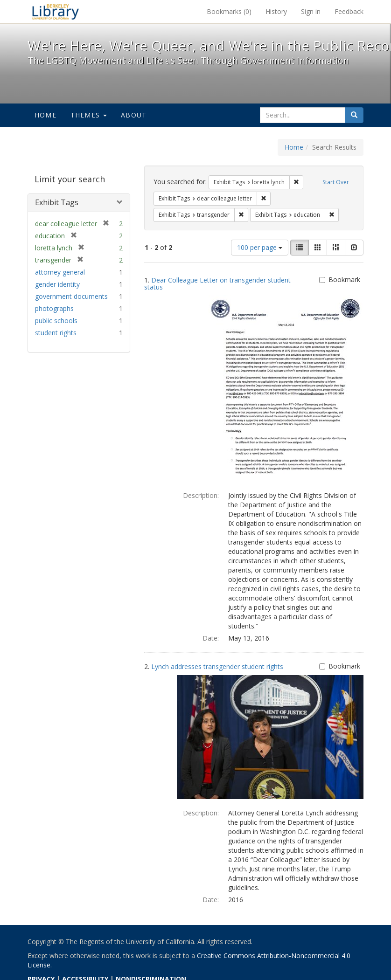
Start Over (336, 182)
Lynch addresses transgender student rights (217, 666)
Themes (89, 115)
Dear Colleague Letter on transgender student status (217, 283)
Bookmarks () (229, 11)
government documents (71, 296)
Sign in (311, 11)
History (276, 11)
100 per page (260, 247)
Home (45, 115)
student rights (56, 333)
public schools (56, 321)
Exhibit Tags (57, 202)
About (134, 115)
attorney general (60, 272)
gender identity (57, 284)
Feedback (349, 11)
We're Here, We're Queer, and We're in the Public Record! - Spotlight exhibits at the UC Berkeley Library (56, 12)
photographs (54, 308)
